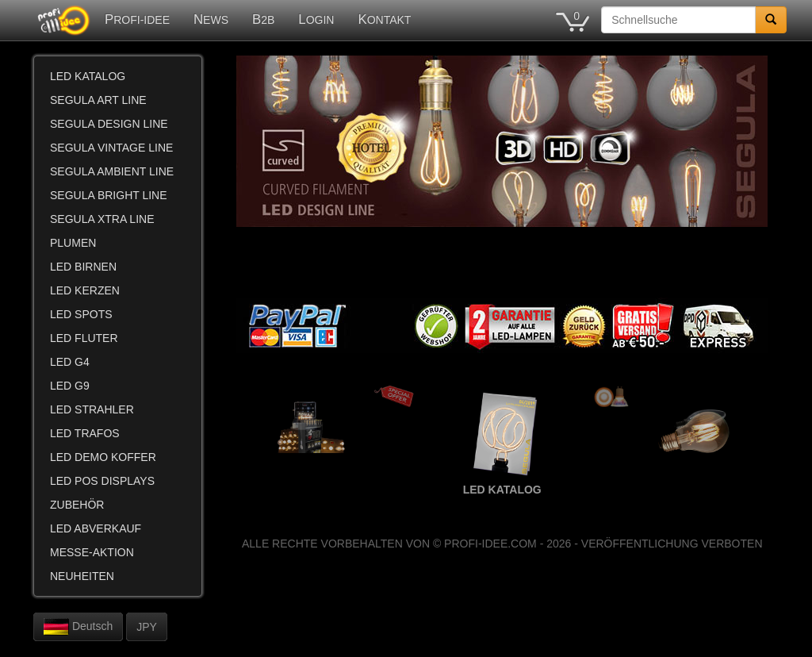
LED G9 (70, 386)
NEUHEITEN (82, 576)
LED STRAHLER (92, 409)
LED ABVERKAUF (96, 528)
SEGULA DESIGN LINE (109, 124)
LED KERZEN (85, 290)
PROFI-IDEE (137, 19)
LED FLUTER (84, 338)
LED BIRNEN (83, 267)
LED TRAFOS (85, 433)
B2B (263, 19)
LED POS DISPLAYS (102, 481)
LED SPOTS (81, 314)
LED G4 (70, 362)
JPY (147, 627)
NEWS (211, 19)
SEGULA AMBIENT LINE (112, 171)
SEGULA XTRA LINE (102, 219)
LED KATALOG (88, 76)
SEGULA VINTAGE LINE (111, 148)
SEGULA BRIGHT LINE (109, 195)
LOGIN (316, 19)
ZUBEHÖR (77, 505)
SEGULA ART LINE (98, 100)
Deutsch (78, 627)
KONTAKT (384, 19)
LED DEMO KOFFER (103, 457)
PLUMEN (73, 243)
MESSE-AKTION (92, 552)
